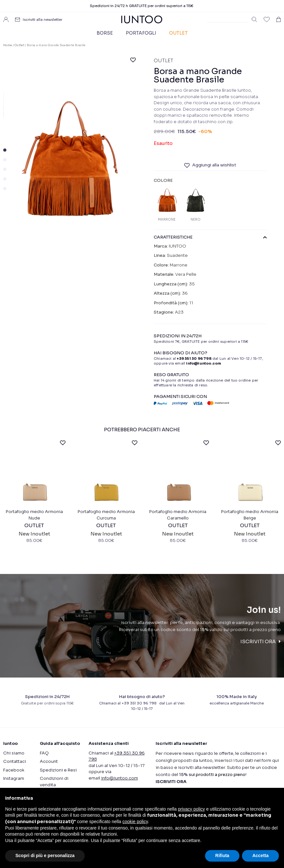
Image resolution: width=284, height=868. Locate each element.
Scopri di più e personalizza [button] (45, 855)
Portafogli (141, 33)
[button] (5, 150)
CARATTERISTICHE (210, 237)
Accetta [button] (260, 855)
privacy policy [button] (192, 809)
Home (8, 45)
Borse (105, 33)
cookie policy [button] (135, 822)
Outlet (178, 33)
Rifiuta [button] (222, 855)
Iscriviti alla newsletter (43, 20)
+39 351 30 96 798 (194, 358)
